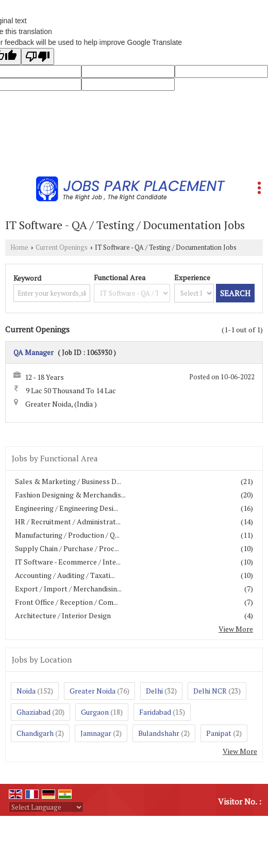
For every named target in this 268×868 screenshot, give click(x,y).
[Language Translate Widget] (46, 807)
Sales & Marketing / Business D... (68, 481)
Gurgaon (95, 712)
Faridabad (155, 712)
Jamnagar (96, 733)
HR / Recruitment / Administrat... (68, 521)
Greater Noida (93, 691)
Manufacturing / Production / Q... (67, 535)
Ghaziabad (33, 712)
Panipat (219, 733)
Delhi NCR (210, 691)
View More (236, 629)
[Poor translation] (38, 57)
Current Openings (62, 247)
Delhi (154, 691)
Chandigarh (35, 733)
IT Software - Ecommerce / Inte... (68, 562)
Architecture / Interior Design (63, 615)
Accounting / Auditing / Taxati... (65, 575)
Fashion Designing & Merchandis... (70, 495)
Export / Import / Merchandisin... (68, 589)
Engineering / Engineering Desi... (66, 508)
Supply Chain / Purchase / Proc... (67, 548)
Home (19, 247)
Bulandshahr (159, 733)
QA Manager (33, 352)
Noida (26, 691)
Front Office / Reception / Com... (66, 602)
